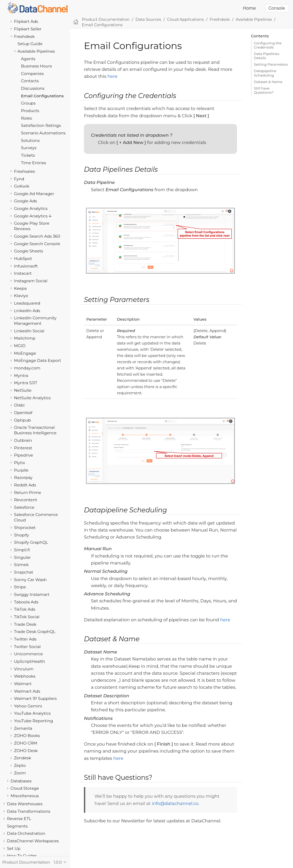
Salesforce (24, 507)
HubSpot (23, 259)
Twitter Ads (25, 639)
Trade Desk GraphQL (35, 632)
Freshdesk (24, 36)
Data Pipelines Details (267, 56)
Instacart (23, 273)
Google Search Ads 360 (37, 236)
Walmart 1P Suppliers (35, 698)
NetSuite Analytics (32, 398)
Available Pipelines (36, 51)
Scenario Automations (43, 133)
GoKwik (22, 186)
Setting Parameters (271, 64)
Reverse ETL (19, 819)
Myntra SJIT (26, 383)
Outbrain (23, 440)
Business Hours (36, 66)
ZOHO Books (27, 736)
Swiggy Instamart (32, 594)
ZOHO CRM (26, 743)
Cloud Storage (25, 788)
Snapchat (24, 572)
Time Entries (34, 163)
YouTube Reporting (33, 721)
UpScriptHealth (30, 661)
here (113, 76)
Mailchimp (25, 338)
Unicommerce (28, 654)
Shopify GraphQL (31, 542)
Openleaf (23, 413)
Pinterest (23, 448)
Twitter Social (27, 647)
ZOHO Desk (26, 751)
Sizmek (21, 565)
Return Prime (28, 492)
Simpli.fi (22, 550)
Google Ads (26, 201)
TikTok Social (27, 617)
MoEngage (25, 353)
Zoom (20, 773)
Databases (21, 781)
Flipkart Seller (28, 29)
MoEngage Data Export (38, 360)
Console (277, 8)
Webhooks (25, 676)
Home (249, 8)
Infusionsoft (26, 266)
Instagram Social (31, 281)
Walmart (23, 684)
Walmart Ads (27, 691)
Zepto (20, 765)
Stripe (20, 587)
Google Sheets (28, 251)
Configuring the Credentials (268, 45)
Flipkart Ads (26, 21)
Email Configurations (42, 96)
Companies (32, 74)
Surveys (29, 148)
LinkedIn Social (29, 331)
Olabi (19, 405)
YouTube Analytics (32, 713)
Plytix (19, 463)
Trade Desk (25, 624)
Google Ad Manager (34, 194)
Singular (22, 557)
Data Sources (148, 19)
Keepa (20, 288)
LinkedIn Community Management (35, 321)
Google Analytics (31, 208)
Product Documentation (106, 19)
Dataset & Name (268, 82)
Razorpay (23, 477)
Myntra (21, 376)
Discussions (33, 88)
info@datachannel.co (175, 803)
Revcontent (26, 500)
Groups (28, 103)
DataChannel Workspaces (33, 841)
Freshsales (24, 171)
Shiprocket (25, 528)
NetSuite (23, 390)
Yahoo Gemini (28, 706)
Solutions (30, 140)
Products (30, 111)
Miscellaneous (25, 796)
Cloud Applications (185, 19)
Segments (17, 826)
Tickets (28, 155)
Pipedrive (23, 455)
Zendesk (23, 758)
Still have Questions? (264, 90)
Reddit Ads (25, 485)
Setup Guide (30, 44)
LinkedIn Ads (27, 311)
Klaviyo (21, 296)
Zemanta (23, 728)
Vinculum (24, 669)
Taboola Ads (26, 602)
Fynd (19, 179)
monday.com (27, 368)
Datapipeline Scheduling (265, 73)
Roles (26, 118)
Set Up (14, 848)
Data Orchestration (26, 833)
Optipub (22, 420)
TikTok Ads (25, 609)
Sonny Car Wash (30, 580)
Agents (28, 59)
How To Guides (22, 856)
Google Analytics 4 (33, 216)
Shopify (22, 535)
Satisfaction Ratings (41, 125)
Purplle (21, 470)
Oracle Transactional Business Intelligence (35, 430)
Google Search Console (37, 244)
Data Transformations (29, 811)
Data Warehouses (25, 804)
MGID (20, 346)
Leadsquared (27, 303)
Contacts (30, 81)
